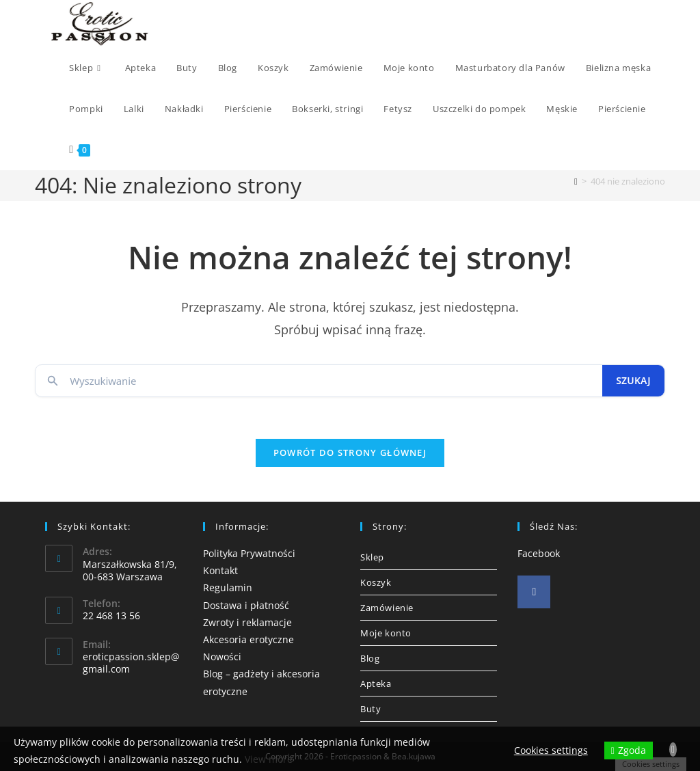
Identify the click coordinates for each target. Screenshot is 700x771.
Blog (370, 658)
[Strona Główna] (576, 181)
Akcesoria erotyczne (248, 639)
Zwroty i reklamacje (247, 622)
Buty (371, 709)
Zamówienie (387, 608)
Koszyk (376, 582)
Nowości (222, 657)
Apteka (376, 684)
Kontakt (220, 570)
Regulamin (228, 587)
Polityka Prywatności (249, 553)
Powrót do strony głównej (350, 452)
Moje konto (386, 633)
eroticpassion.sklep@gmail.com (131, 663)
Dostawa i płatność (246, 605)
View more (269, 759)
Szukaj (633, 380)
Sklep (372, 557)
